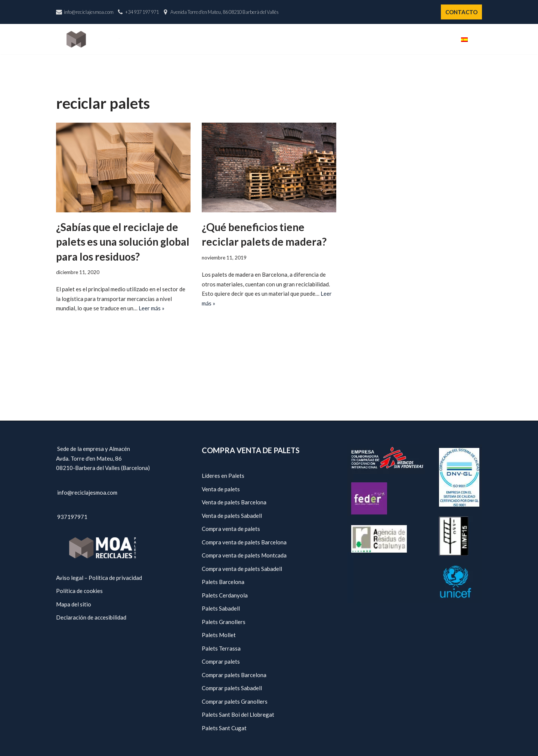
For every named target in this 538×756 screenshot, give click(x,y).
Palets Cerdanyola (225, 595)
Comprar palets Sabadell (232, 688)
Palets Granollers (224, 622)
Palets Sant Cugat (224, 728)
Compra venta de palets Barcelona (244, 542)
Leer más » (151, 308)
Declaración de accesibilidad (91, 617)
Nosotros (288, 39)
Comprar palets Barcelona (234, 675)
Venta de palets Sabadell (232, 516)
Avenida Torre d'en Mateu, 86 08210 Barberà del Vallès (225, 12)
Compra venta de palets (231, 529)
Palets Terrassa (221, 648)
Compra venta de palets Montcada (244, 555)
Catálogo (330, 39)
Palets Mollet (219, 635)
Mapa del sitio (74, 604)
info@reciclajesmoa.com (89, 12)
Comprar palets (221, 661)
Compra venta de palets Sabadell (242, 569)
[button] (479, 39)
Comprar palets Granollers (235, 701)
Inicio (254, 39)
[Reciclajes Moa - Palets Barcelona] (93, 39)
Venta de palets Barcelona (234, 502)
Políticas (409, 39)
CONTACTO (461, 12)
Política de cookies (79, 591)
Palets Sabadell (221, 608)
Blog (441, 39)
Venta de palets (221, 489)
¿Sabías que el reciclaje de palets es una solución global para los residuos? (123, 242)
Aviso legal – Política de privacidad (99, 578)
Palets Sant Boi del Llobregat (238, 714)
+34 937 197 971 (142, 12)
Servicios (370, 39)
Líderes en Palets (223, 476)
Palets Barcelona (223, 582)
